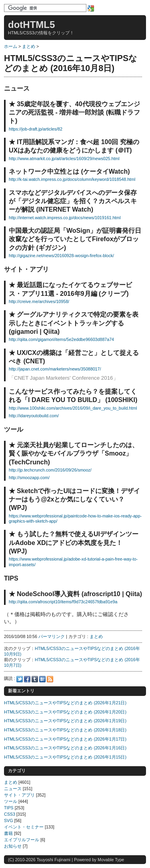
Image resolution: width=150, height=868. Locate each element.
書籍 (8, 833)
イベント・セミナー (24, 827)
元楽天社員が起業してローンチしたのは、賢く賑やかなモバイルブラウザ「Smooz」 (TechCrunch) (74, 454)
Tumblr (35, 679)
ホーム (11, 46)
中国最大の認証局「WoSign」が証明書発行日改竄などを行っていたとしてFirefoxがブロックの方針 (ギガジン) (75, 239)
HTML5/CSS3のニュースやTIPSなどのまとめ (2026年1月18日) (65, 730)
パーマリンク (52, 636)
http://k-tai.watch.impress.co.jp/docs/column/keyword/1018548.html (72, 179)
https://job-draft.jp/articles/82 (36, 129)
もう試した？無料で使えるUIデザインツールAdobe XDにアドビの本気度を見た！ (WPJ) (74, 543)
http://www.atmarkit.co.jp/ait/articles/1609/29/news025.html (64, 159)
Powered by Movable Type (99, 860)
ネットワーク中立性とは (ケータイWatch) (69, 171)
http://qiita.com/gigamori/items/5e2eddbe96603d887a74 (61, 339)
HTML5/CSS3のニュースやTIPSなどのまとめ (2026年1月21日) (65, 703)
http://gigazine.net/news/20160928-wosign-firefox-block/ (61, 256)
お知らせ (13, 846)
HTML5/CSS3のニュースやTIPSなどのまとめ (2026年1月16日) (65, 748)
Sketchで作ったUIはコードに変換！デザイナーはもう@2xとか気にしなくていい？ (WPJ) (74, 499)
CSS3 (10, 814)
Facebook (27, 679)
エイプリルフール (22, 840)
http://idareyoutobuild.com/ (34, 416)
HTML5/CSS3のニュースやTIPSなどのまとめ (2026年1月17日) (65, 739)
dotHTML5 (31, 25)
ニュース (13, 789)
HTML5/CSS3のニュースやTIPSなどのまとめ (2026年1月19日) (65, 721)
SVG (9, 820)
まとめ (29, 46)
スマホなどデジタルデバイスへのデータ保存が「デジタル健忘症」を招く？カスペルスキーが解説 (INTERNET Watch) (73, 201)
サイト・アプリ (19, 795)
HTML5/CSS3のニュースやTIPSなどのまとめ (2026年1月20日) (65, 712)
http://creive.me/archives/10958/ (39, 301)
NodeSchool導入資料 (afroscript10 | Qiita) (79, 594)
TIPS (9, 808)
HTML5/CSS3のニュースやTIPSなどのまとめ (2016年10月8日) (71, 63)
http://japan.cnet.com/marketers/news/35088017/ (55, 369)
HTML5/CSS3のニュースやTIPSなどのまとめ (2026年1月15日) (65, 757)
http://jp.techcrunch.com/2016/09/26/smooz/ (50, 470)
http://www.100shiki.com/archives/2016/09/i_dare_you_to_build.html (73, 408)
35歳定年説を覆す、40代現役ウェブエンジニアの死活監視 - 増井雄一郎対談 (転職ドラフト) (74, 113)
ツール (11, 801)
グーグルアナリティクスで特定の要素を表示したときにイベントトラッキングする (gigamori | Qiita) (74, 323)
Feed (50, 679)
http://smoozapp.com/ (29, 478)
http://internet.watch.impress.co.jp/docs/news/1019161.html (65, 218)
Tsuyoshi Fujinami (53, 860)
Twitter (20, 679)
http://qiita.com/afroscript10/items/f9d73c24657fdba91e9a (63, 602)
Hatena (42, 679)
